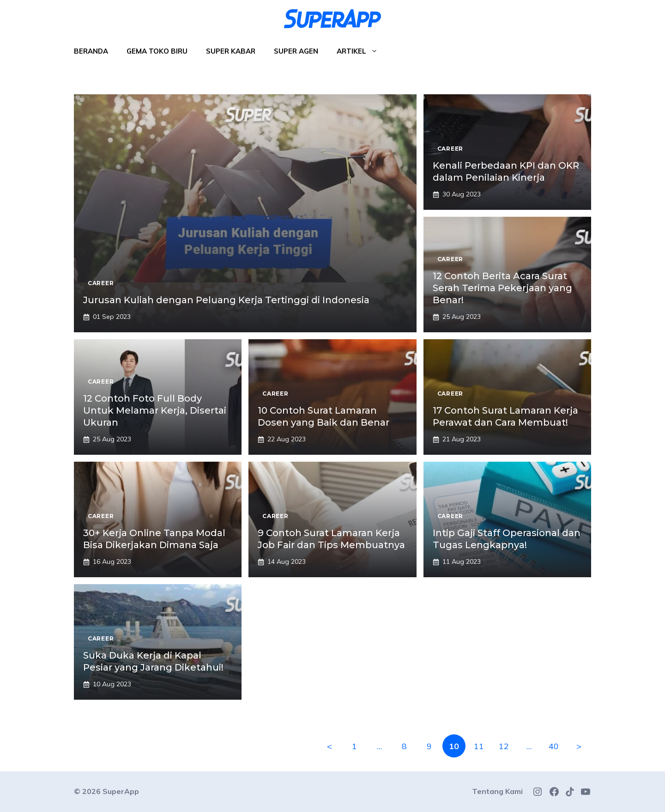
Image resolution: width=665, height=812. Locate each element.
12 (504, 746)
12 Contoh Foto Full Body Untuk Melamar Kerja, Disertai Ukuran (155, 410)
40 (554, 746)
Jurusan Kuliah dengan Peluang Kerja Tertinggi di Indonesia (226, 300)
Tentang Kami (497, 791)
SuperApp (121, 791)
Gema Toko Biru (157, 51)
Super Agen (296, 51)
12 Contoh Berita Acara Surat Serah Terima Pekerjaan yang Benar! (502, 288)
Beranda (91, 51)
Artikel (362, 51)
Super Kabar (231, 51)
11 (479, 746)
